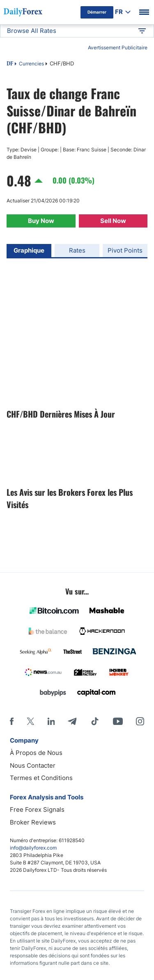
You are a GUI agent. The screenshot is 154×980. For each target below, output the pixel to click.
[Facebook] (12, 721)
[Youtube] (118, 721)
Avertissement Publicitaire (118, 48)
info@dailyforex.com (33, 848)
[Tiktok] (95, 721)
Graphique (29, 250)
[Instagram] (140, 721)
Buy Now (41, 221)
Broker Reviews (33, 822)
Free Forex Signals (37, 809)
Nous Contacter (33, 765)
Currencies (31, 64)
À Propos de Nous (36, 753)
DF (10, 64)
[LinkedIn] (51, 721)
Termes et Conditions (41, 778)
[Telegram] (72, 721)
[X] (30, 721)
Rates (77, 250)
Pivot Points (125, 250)
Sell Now (113, 221)
